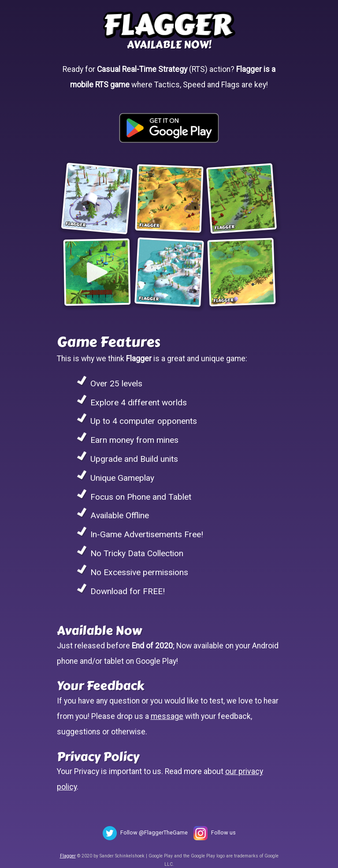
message (167, 716)
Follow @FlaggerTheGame (154, 832)
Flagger (68, 856)
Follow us (223, 832)
